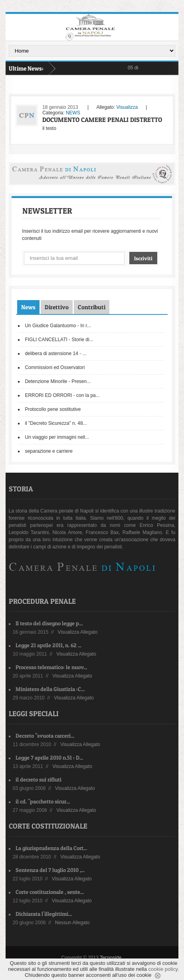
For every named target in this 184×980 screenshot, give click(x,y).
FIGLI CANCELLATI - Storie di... (59, 340)
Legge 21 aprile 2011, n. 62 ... (48, 645)
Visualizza (127, 107)
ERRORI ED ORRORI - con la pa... (62, 395)
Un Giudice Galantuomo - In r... (58, 326)
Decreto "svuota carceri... (45, 735)
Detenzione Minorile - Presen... (58, 381)
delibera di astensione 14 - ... (55, 354)
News (28, 307)
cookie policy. (164, 969)
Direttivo (57, 307)
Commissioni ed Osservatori (55, 367)
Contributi (92, 307)
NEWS (73, 113)
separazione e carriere (48, 451)
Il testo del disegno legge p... (49, 623)
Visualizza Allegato (78, 632)
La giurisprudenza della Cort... (51, 848)
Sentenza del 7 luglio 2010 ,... (50, 870)
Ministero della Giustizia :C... (50, 689)
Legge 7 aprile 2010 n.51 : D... (49, 757)
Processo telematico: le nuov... (51, 667)
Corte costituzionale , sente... (50, 892)
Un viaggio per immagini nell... (57, 437)
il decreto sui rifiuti (39, 779)
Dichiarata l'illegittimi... (44, 914)
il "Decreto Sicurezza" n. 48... (56, 423)
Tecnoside (111, 958)
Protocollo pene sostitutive (53, 409)
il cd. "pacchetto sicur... (43, 801)
